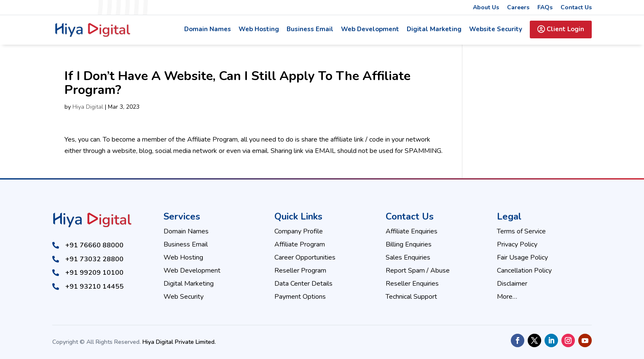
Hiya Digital (88, 107)
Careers (518, 8)
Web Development (370, 30)
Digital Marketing (434, 30)
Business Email (310, 30)
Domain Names (208, 30)
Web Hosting (259, 30)
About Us (486, 8)
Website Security (496, 30)
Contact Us (576, 8)
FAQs (545, 8)
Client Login (561, 29)
